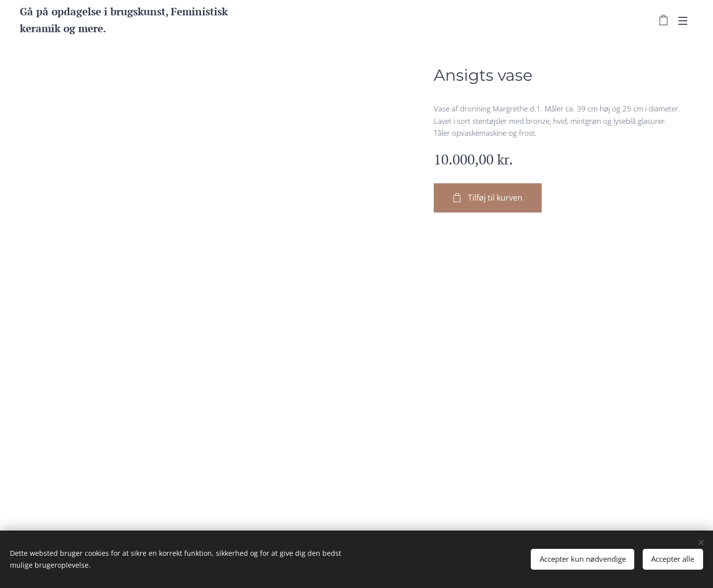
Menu (683, 21)
